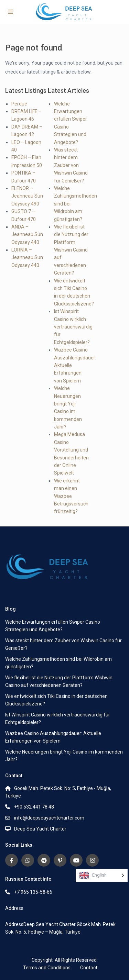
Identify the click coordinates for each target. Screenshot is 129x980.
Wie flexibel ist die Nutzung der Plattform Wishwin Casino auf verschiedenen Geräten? (71, 250)
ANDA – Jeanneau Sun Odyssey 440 (27, 235)
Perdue (19, 104)
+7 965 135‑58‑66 (33, 892)
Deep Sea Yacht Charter (40, 829)
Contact (89, 968)
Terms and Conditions (47, 968)
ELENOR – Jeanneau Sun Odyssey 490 (27, 196)
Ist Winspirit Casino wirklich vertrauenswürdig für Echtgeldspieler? (73, 327)
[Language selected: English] (102, 875)
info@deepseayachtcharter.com (49, 818)
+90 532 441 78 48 (34, 807)
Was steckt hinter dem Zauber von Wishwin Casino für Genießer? (71, 165)
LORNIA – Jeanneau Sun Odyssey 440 (27, 258)
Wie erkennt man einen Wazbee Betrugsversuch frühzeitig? (71, 496)
